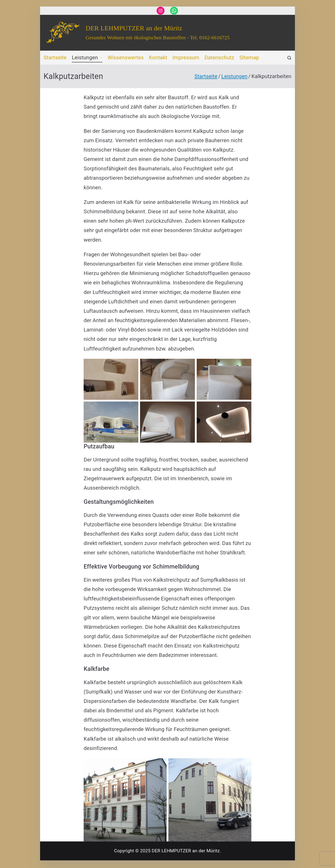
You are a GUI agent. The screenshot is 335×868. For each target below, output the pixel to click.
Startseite (55, 58)
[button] (100, 58)
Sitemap (249, 58)
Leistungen (87, 58)
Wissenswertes (126, 58)
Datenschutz (219, 58)
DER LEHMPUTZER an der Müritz (134, 28)
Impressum (186, 58)
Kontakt (158, 58)
